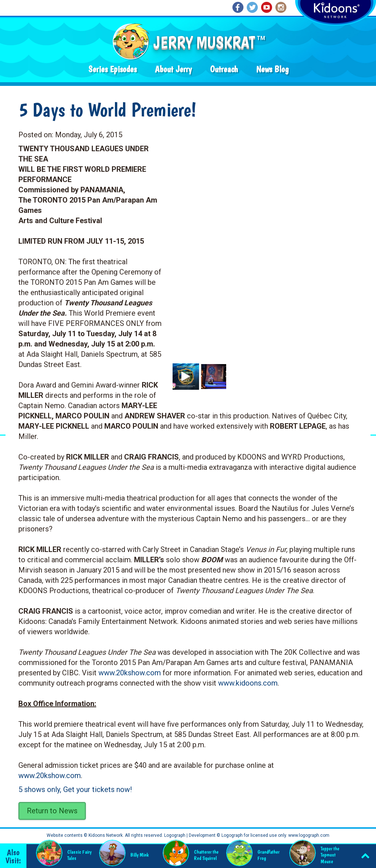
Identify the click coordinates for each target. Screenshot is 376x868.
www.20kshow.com (130, 673)
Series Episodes (113, 69)
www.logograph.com (308, 835)
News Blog (272, 69)
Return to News (52, 811)
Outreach (224, 69)
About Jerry (173, 69)
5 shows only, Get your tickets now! (75, 789)
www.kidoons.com (248, 683)
